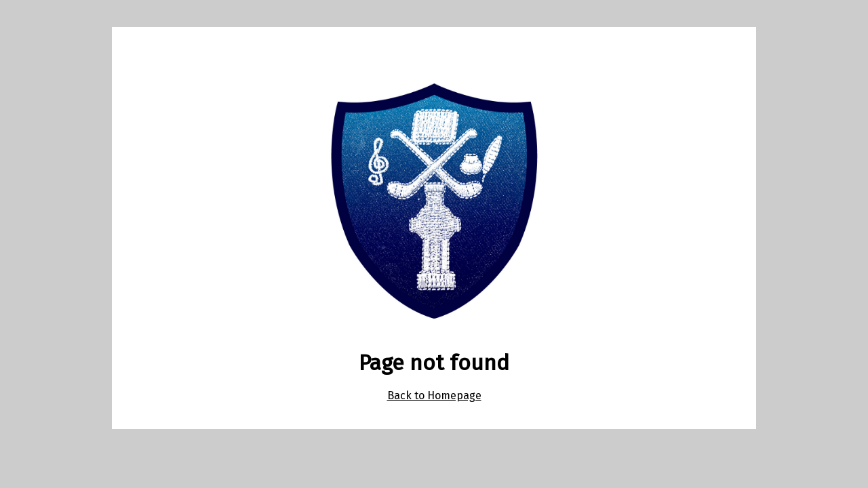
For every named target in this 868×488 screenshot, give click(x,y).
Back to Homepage (434, 395)
